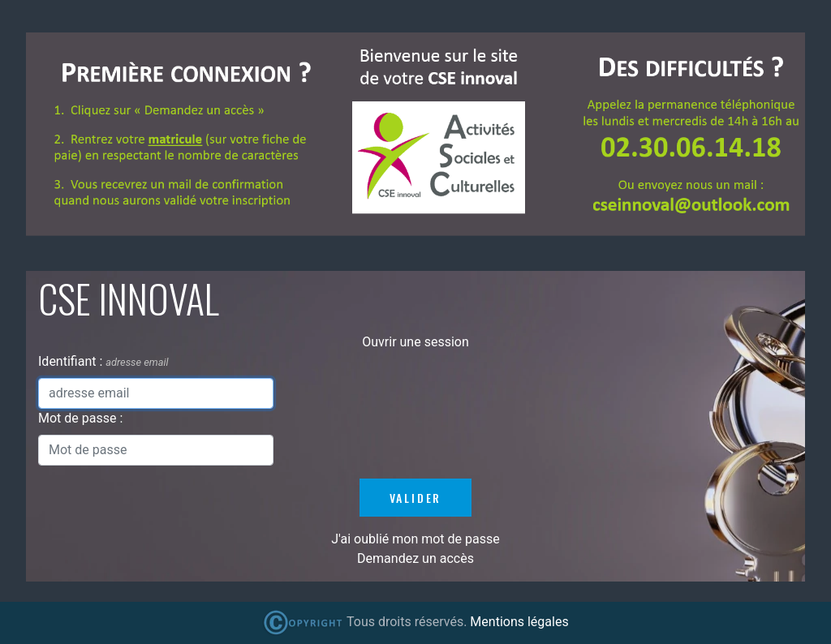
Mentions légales (519, 622)
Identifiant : (72, 361)
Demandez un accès (415, 558)
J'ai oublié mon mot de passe (415, 539)
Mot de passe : (80, 418)
